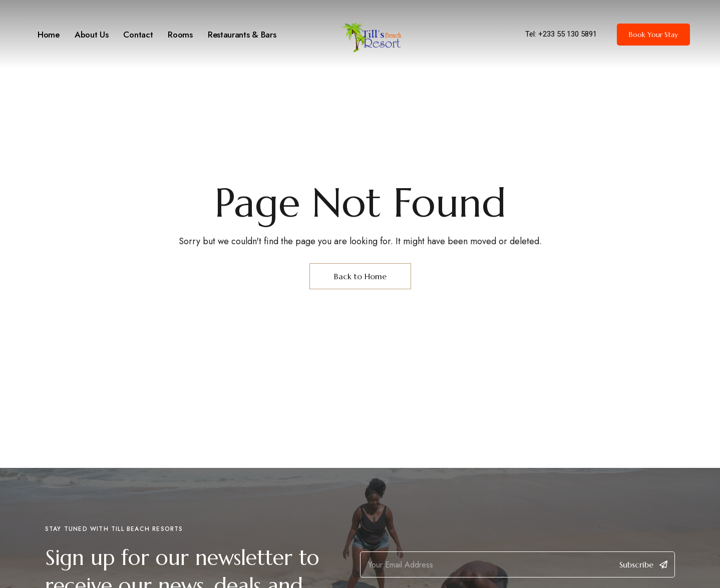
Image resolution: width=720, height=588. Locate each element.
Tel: (532, 34)
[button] (653, 35)
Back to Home (360, 276)
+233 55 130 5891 (568, 34)
